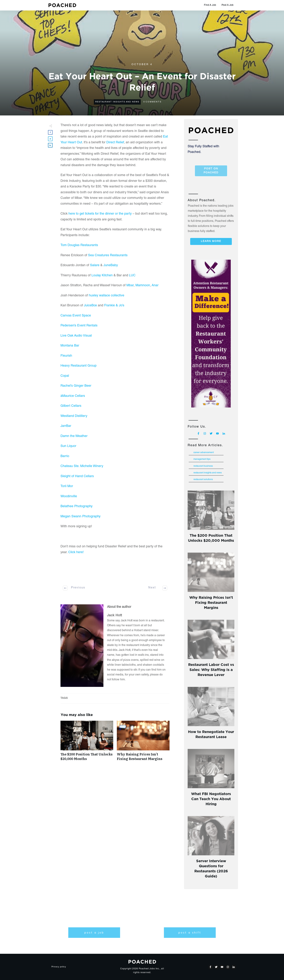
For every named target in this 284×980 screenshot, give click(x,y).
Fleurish (66, 356)
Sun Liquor (68, 446)
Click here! (76, 552)
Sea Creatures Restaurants (108, 255)
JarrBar (66, 426)
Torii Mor (67, 486)
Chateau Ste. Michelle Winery (82, 466)
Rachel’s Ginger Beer (76, 386)
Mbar (130, 286)
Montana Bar (70, 346)
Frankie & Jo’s (114, 306)
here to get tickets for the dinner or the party (100, 214)
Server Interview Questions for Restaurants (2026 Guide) (211, 868)
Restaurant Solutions (203, 480)
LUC (132, 276)
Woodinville (69, 497)
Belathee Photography (77, 506)
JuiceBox (90, 306)
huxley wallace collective (106, 296)
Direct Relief (115, 143)
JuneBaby (111, 265)
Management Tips (202, 459)
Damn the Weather (74, 436)
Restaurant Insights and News (117, 102)
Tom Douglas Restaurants (79, 245)
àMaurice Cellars (73, 396)
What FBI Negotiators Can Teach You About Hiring (211, 798)
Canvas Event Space (76, 316)
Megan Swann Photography (81, 517)
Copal (65, 376)
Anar (155, 286)
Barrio (65, 456)
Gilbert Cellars (71, 406)
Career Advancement (204, 453)
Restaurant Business (203, 466)
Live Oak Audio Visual (76, 336)
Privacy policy (59, 967)
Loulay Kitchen (102, 276)
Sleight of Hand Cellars (78, 476)
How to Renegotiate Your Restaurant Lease (211, 734)
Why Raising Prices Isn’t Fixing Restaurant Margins (143, 743)
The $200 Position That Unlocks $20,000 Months (87, 743)
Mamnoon (143, 286)
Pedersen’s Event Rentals (79, 326)
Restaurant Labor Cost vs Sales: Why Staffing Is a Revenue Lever (211, 669)
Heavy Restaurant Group (79, 366)
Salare (95, 265)
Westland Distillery (74, 416)
